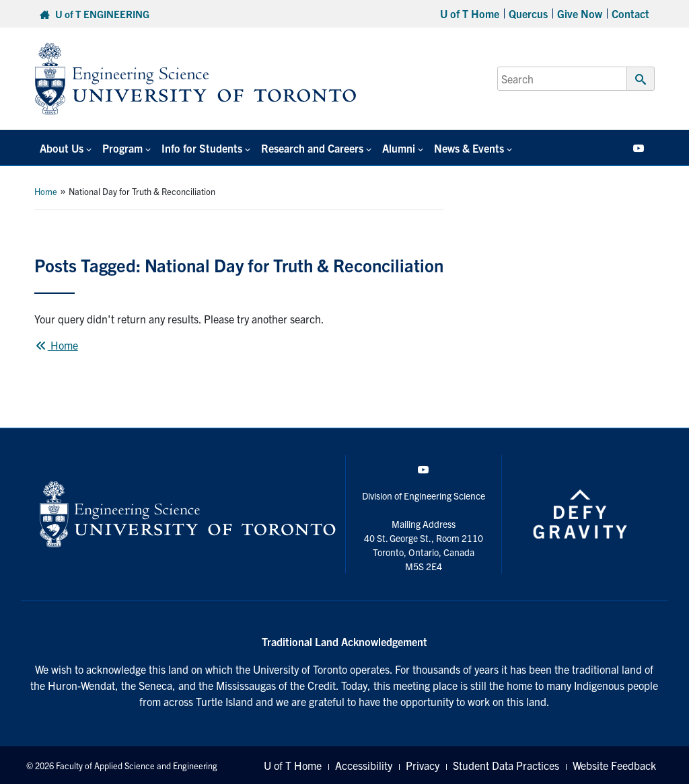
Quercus (528, 13)
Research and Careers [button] (312, 148)
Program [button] (122, 148)
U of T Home (470, 13)
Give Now (580, 13)
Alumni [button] (399, 148)
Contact (630, 13)
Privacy (423, 765)
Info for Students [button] (202, 148)
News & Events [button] (469, 148)
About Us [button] (62, 148)
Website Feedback (614, 765)
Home (46, 191)
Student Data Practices (506, 765)
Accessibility (364, 765)
